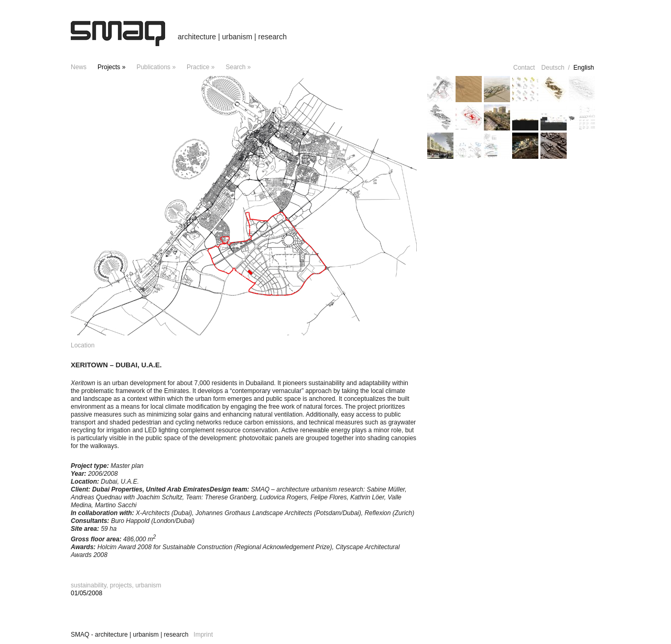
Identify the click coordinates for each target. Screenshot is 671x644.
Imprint (203, 635)
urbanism (148, 585)
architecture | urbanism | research (232, 37)
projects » (111, 67)
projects (121, 585)
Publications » (156, 67)
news (79, 67)
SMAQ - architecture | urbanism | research (129, 635)
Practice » (201, 67)
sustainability (89, 585)
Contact (524, 68)
